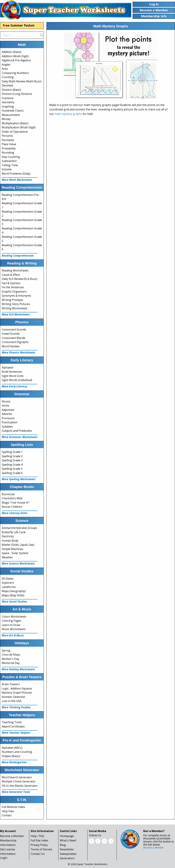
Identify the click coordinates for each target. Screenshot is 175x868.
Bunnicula (8, 494)
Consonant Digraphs (15, 342)
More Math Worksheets (17, 180)
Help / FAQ (37, 836)
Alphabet (8, 368)
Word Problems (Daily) (16, 174)
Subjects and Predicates (17, 431)
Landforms (9, 587)
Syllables (7, 427)
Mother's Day (10, 659)
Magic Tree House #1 (16, 503)
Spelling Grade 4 (12, 465)
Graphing (8, 106)
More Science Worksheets (18, 563)
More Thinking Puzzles (16, 707)
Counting (8, 77)
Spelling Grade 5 (12, 469)
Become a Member (12, 836)
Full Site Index (39, 840)
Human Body (10, 541)
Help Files (8, 811)
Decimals (7, 85)
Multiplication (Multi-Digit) (19, 127)
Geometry (8, 102)
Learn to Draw (11, 625)
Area (5, 69)
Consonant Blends (14, 338)
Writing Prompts (12, 300)
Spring (6, 650)
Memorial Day (11, 663)
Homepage (67, 836)
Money (6, 119)
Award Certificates (13, 726)
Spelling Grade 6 (12, 473)
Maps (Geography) (14, 591)
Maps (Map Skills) (13, 595)
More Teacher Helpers (16, 733)
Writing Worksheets (15, 308)
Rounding (8, 153)
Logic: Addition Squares (17, 688)
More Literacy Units (15, 513)
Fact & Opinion (11, 283)
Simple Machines (12, 549)
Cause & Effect (11, 275)
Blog (63, 845)
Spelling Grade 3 (12, 460)
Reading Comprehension (18, 256)
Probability (9, 148)
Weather (7, 557)
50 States (8, 579)
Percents (7, 136)
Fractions (8, 98)
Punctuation (10, 422)
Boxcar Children (12, 507)
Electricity (8, 536)
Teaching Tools (12, 722)
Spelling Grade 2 (12, 456)
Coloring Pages (12, 621)
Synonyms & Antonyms (16, 296)
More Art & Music (13, 635)
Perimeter (8, 140)
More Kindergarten (14, 762)
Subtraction (9, 161)
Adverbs (7, 414)
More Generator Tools (16, 792)
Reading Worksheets (15, 270)
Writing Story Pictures (16, 304)
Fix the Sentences (13, 287)
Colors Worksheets (14, 617)
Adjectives (8, 410)
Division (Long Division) (17, 94)
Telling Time (10, 165)
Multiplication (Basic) (15, 123)
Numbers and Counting (17, 752)
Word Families (11, 346)
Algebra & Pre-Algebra (16, 60)
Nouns (6, 401)
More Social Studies (14, 601)
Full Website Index (13, 807)
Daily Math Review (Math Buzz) (22, 81)
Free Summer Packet (19, 25)
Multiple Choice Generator (19, 781)
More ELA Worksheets (16, 314)
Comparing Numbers (15, 73)
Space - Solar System (15, 553)
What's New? (68, 840)
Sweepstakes (68, 854)
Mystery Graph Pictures (17, 693)
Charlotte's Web (12, 498)
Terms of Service (41, 849)
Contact (7, 815)
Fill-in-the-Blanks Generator (20, 786)
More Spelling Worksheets (19, 479)
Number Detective (13, 697)
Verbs (5, 406)
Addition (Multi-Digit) (15, 56)
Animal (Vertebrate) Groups (19, 528)
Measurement (11, 115)
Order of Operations (15, 132)
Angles (6, 65)
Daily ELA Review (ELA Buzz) (19, 279)
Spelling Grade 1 (12, 452)
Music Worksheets (14, 629)
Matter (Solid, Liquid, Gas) (18, 545)
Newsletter (67, 849)
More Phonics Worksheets (19, 352)
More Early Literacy (14, 386)
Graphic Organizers (14, 292)
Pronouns (8, 418)
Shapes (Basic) (11, 756)
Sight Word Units (13, 376)
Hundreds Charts (13, 111)
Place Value (9, 144)
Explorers (8, 583)
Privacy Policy (39, 845)
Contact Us (38, 854)
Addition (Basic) (12, 52)
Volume (7, 169)
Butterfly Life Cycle (14, 532)
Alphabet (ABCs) (12, 748)
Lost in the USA (12, 701)
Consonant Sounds (14, 330)
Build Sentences (12, 372)
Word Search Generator (17, 777)
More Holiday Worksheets (18, 669)
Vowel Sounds (11, 334)
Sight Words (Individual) (17, 380)
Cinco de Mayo (11, 655)
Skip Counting (11, 157)
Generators (67, 858)
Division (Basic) (11, 90)
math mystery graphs (68, 114)
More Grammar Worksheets (20, 437)
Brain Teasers (11, 684)
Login (4, 858)
